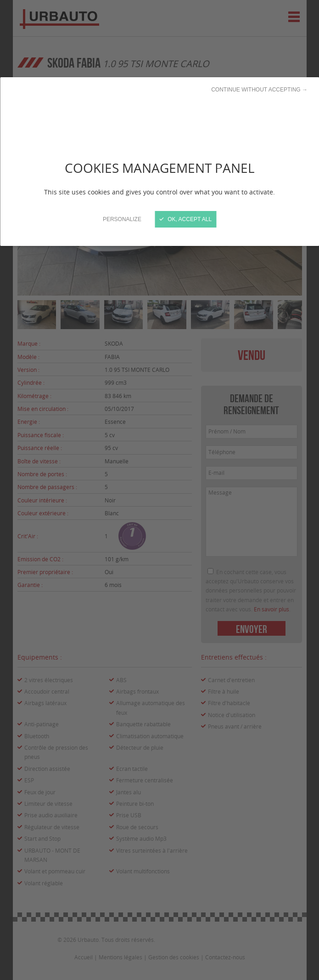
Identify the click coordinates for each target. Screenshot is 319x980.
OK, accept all (186, 219)
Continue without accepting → (259, 90)
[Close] (159, 490)
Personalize (122, 219)
